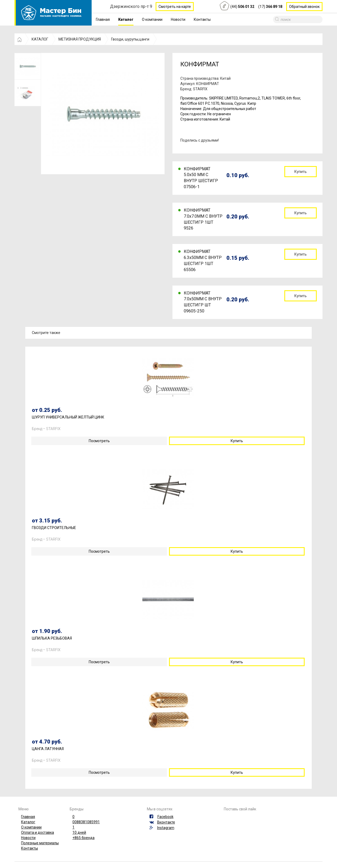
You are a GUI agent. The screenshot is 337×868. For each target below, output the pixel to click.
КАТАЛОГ (40, 39)
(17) (270, 7)
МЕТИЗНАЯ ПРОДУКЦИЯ (80, 39)
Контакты (202, 19)
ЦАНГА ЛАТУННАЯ (48, 749)
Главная (103, 19)
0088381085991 (86, 822)
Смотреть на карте (175, 7)
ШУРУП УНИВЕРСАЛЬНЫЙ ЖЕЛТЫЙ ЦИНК (68, 417)
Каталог (126, 19)
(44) (242, 7)
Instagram (166, 828)
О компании (152, 19)
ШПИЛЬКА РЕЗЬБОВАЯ (52, 638)
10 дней (79, 832)
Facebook (165, 817)
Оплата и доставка (38, 832)
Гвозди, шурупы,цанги (130, 39)
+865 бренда (83, 838)
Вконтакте (166, 822)
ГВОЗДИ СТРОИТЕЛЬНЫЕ (54, 528)
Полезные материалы (40, 843)
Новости (178, 19)
